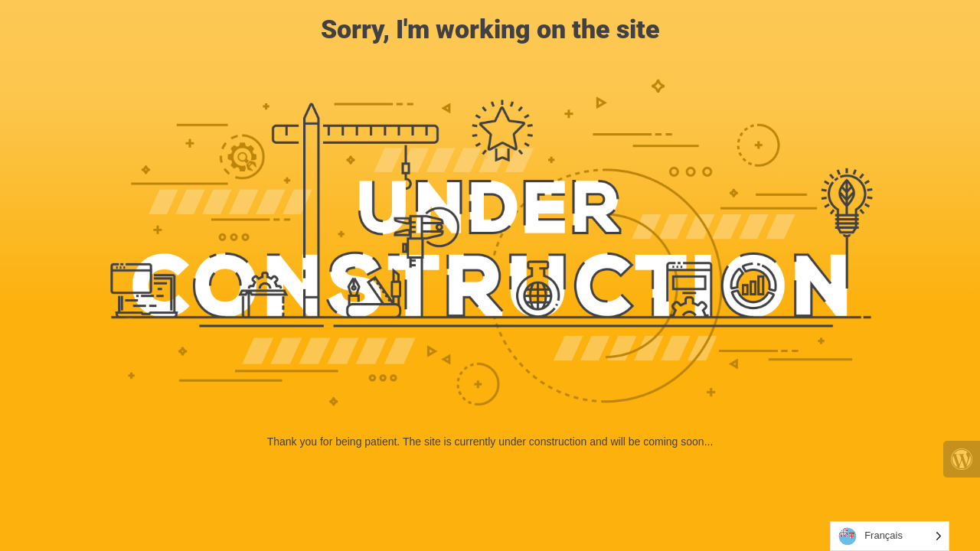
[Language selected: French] (890, 536)
